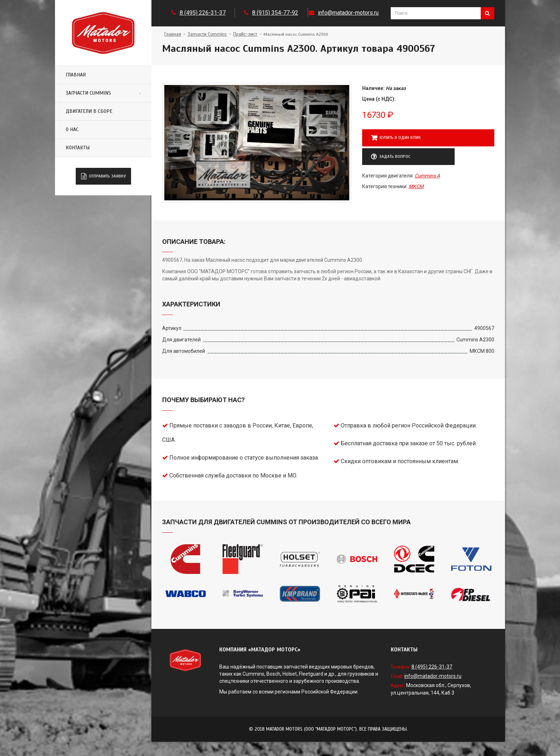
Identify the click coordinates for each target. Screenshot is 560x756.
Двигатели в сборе (89, 111)
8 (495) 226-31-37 (203, 13)
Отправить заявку (103, 176)
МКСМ (416, 186)
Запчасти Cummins (88, 93)
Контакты (78, 148)
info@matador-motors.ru (348, 13)
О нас (72, 129)
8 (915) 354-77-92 (275, 13)
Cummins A (427, 176)
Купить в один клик (396, 138)
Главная (76, 75)
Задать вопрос (391, 157)
